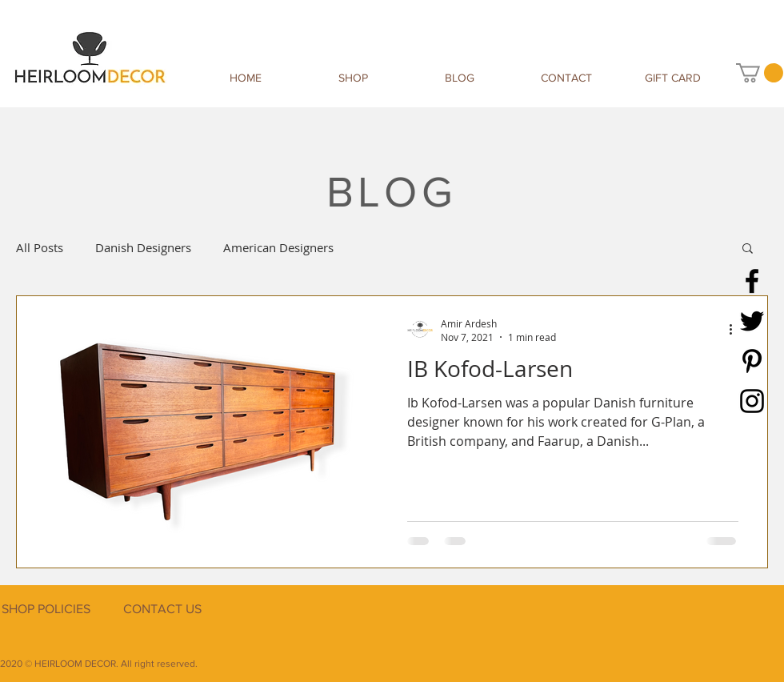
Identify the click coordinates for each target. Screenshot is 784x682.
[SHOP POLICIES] (46, 610)
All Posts (40, 247)
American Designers (278, 247)
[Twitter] (752, 321)
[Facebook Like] (684, 628)
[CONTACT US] (162, 610)
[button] (760, 73)
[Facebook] (752, 281)
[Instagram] (752, 401)
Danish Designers (143, 247)
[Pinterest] (752, 361)
